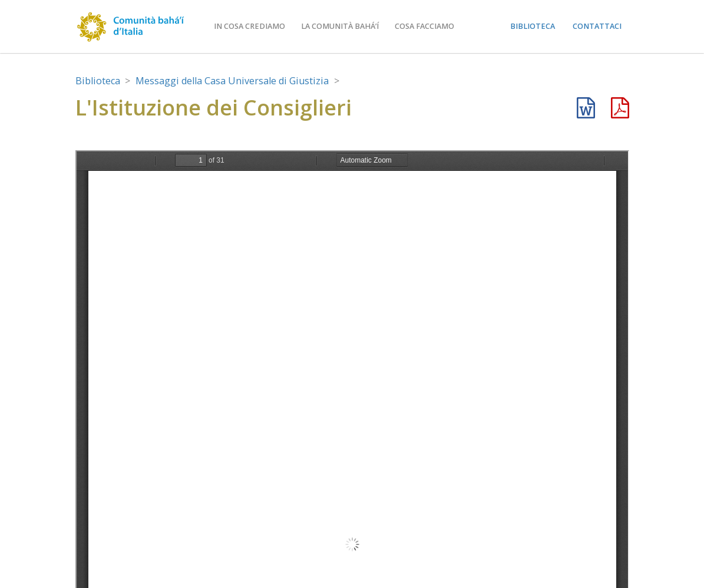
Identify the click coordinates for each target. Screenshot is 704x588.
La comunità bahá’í (340, 26)
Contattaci (597, 26)
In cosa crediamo (249, 26)
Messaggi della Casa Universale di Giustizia (232, 81)
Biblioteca (533, 26)
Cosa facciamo (424, 26)
